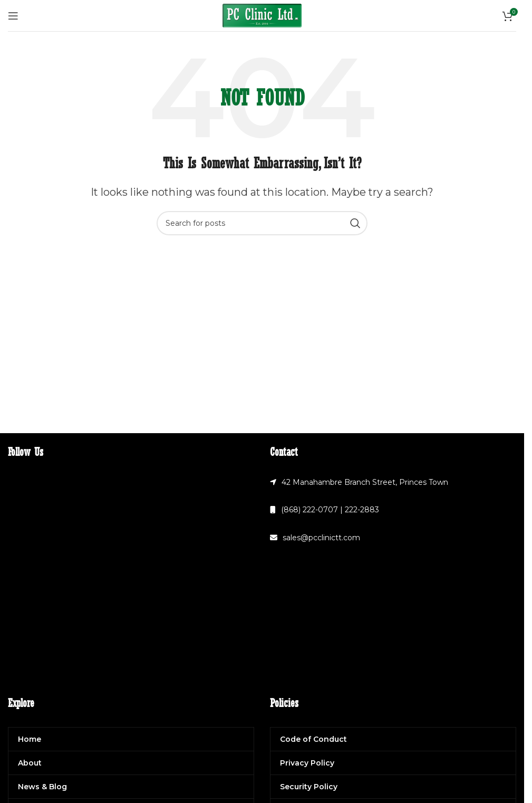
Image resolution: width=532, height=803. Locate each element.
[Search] (262, 223)
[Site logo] (262, 15)
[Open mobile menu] (13, 16)
